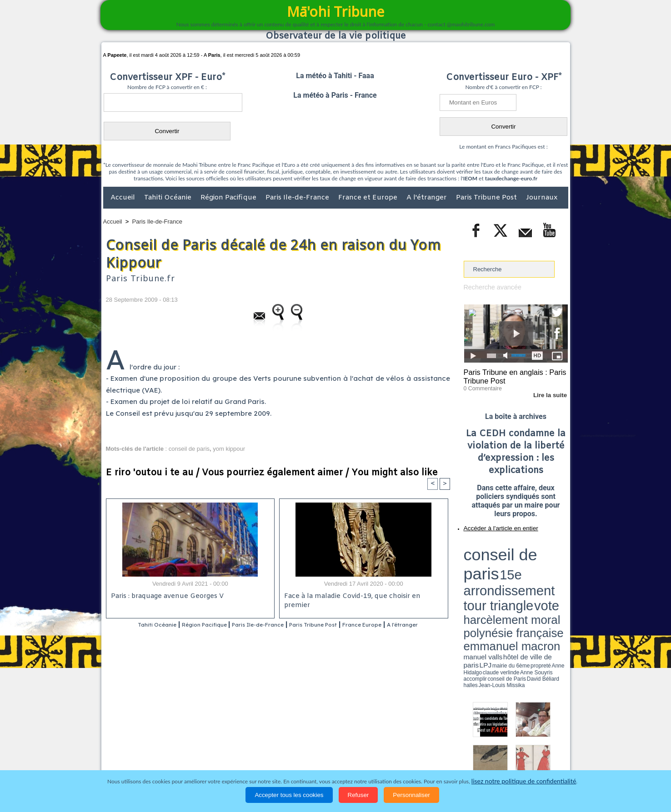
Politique (140, 753)
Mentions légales (543, 753)
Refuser (358, 795)
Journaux (542, 198)
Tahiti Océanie (169, 198)
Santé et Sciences (355, 753)
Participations (498, 753)
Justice (318, 753)
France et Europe (369, 198)
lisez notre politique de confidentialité (524, 781)
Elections (396, 753)
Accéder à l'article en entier (494, 525)
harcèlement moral (488, 561)
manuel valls (523, 569)
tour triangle (528, 554)
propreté (495, 574)
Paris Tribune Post (487, 198)
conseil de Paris (473, 577)
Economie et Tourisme (186, 753)
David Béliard (492, 577)
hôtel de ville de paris (549, 569)
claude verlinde (527, 574)
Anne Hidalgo (509, 574)
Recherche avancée (490, 287)
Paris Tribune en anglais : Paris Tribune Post (511, 375)
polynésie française (538, 561)
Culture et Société (245, 753)
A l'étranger (428, 198)
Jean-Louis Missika (520, 577)
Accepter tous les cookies (289, 795)
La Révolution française (444, 753)
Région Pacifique (229, 198)
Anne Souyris (545, 574)
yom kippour (229, 449)
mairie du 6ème (479, 574)
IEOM (470, 178)
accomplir (560, 574)
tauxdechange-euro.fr (511, 178)
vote (552, 554)
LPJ (467, 574)
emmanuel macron (488, 568)
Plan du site (327, 734)
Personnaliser (411, 795)
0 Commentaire (481, 386)
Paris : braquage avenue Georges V (165, 597)
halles (504, 577)
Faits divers (290, 753)
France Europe (400, 625)
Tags (353, 734)
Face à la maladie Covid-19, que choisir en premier (362, 597)
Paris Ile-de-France (298, 198)
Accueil (124, 198)
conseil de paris (189, 449)
